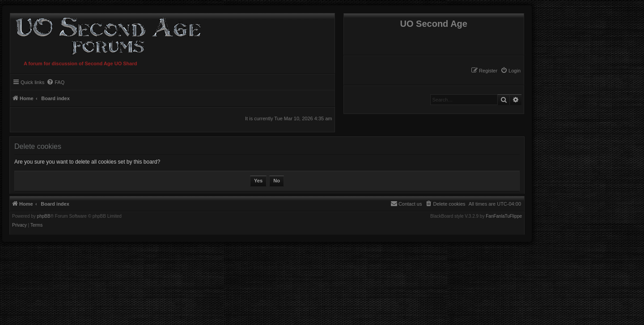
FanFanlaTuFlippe (504, 216)
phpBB (44, 216)
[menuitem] (511, 71)
